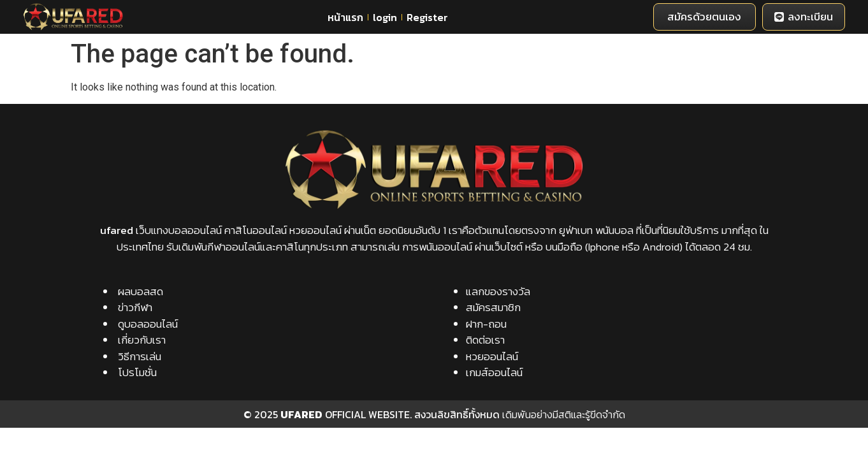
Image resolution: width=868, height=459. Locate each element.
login (385, 17)
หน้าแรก (345, 17)
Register (427, 17)
